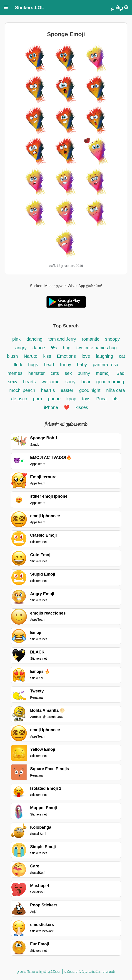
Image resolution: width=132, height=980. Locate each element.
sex (68, 373)
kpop (72, 399)
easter (67, 390)
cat (122, 356)
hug (67, 348)
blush (12, 356)
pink (16, 339)
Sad (120, 373)
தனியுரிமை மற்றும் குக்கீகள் (39, 971)
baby (82, 365)
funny (66, 365)
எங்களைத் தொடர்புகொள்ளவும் (90, 971)
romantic (91, 339)
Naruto (31, 356)
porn (37, 399)
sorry (70, 382)
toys (86, 399)
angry (22, 348)
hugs (34, 365)
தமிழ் (120, 7)
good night (91, 390)
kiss (47, 356)
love (86, 356)
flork (18, 365)
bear (86, 382)
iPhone (52, 407)
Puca (102, 399)
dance (39, 348)
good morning (110, 382)
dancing (35, 339)
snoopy (112, 339)
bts (116, 399)
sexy (13, 382)
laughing (105, 356)
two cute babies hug (97, 348)
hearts (30, 382)
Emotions (66, 356)
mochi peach (22, 390)
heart (49, 365)
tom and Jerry (63, 339)
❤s (54, 348)
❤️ (67, 407)
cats (55, 373)
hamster (36, 373)
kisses (82, 407)
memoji (103, 373)
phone (54, 399)
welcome (51, 382)
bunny (84, 373)
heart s (48, 390)
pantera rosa (105, 365)
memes (15, 373)
